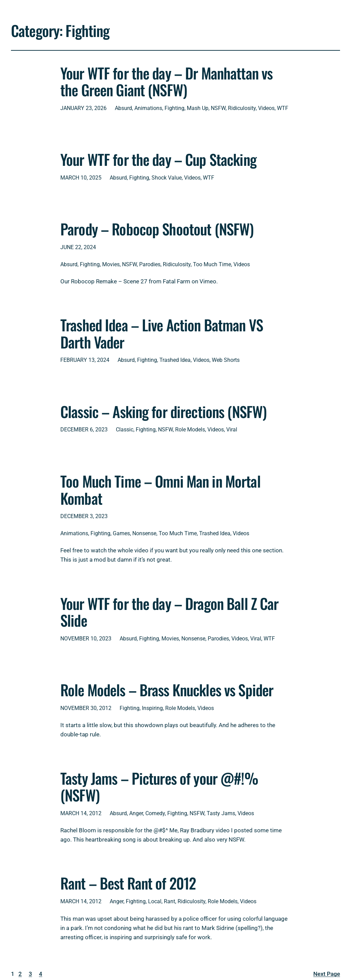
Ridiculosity (242, 108)
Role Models (190, 430)
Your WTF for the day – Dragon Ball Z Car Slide (170, 612)
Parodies (150, 264)
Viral (232, 430)
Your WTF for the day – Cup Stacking (158, 159)
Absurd (123, 108)
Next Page (327, 974)
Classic (125, 430)
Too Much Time (212, 264)
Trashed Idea (175, 360)
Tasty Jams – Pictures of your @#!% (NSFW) (159, 787)
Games (121, 533)
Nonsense (144, 533)
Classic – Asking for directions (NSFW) (164, 412)
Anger (136, 813)
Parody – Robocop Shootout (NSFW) (157, 229)
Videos (266, 108)
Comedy (155, 813)
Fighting (174, 108)
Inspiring (152, 708)
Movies (111, 264)
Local (155, 901)
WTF (283, 108)
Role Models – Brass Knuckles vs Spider (167, 690)
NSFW (218, 108)
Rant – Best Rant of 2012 (128, 883)
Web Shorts (226, 360)
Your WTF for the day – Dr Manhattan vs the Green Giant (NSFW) (166, 81)
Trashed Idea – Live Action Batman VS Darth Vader (162, 333)
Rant (170, 901)
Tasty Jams (221, 813)
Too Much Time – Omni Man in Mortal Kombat (160, 489)
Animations (148, 108)
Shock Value (167, 178)
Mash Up (198, 108)
